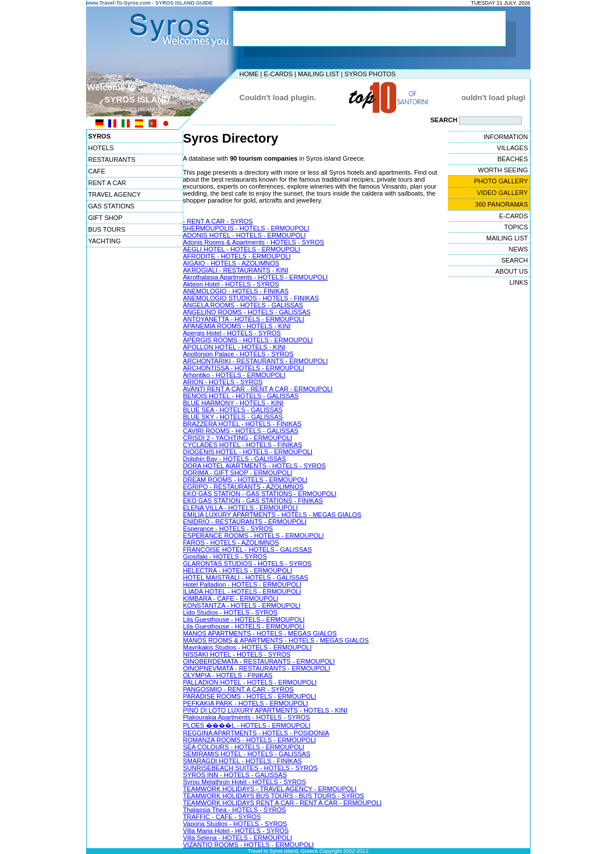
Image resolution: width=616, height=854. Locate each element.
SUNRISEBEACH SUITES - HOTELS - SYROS (251, 768)
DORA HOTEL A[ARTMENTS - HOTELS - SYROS (255, 466)
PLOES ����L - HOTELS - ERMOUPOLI (247, 725)
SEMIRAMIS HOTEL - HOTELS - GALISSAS (247, 754)
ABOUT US (511, 271)
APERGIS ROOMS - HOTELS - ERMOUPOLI (248, 340)
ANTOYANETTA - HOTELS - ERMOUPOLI (244, 319)
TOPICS (516, 227)
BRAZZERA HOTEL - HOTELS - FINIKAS (243, 424)
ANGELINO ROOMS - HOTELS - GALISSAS (247, 312)
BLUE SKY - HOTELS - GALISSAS (233, 417)
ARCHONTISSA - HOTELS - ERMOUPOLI (244, 368)
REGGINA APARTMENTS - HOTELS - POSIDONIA (256, 733)
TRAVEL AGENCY (115, 194)
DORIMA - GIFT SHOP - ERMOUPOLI (238, 473)
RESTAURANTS (112, 160)
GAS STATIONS (112, 206)
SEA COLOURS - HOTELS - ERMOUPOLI (244, 747)
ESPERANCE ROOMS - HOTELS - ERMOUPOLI (254, 536)
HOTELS (101, 148)
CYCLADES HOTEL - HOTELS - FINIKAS (243, 445)
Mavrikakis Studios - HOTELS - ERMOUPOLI (248, 647)
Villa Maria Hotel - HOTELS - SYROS (236, 831)
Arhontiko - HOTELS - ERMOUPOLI (234, 375)
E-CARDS (278, 74)
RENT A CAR (107, 183)
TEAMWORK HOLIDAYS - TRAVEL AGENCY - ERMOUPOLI (270, 789)
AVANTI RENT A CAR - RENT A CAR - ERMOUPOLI (258, 389)
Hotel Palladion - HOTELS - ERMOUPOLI (243, 584)
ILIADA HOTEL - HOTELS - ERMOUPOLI (242, 591)
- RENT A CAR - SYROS (218, 221)
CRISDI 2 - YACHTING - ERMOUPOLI (238, 438)
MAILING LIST (318, 74)
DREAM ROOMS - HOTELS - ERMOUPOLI (245, 480)
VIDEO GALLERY (503, 193)
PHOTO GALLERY (501, 181)
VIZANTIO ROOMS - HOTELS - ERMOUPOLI (249, 845)
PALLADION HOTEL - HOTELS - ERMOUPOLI (250, 682)
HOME (249, 74)
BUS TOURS (107, 229)
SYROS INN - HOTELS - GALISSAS (235, 775)
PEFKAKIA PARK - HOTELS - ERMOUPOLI (246, 703)
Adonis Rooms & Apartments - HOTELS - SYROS (254, 242)
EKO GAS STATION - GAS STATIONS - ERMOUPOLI (260, 494)
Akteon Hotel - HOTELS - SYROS (231, 284)
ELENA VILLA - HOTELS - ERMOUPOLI (241, 508)
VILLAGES (512, 148)
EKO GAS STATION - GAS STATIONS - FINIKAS (253, 501)
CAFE (97, 171)
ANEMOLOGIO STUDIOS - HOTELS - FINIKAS (251, 298)
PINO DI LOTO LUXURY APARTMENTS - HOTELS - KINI (266, 710)
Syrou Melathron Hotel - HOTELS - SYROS (245, 782)
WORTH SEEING (503, 170)
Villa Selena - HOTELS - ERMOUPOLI (238, 838)
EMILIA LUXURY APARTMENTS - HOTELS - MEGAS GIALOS (273, 515)
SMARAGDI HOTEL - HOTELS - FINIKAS (243, 761)
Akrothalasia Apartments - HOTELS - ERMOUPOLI (256, 277)
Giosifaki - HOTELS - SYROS (225, 557)
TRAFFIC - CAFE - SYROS (222, 817)
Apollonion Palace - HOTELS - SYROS (238, 354)
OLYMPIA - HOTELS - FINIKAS (228, 675)
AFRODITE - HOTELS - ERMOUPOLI (237, 256)
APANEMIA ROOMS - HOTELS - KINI (237, 326)
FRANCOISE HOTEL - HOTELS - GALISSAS (248, 550)
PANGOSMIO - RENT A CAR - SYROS (238, 689)
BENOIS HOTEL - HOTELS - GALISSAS (241, 396)
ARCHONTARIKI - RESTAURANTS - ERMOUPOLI (256, 361)
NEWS (519, 249)
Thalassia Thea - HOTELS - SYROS (235, 810)
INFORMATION (505, 137)
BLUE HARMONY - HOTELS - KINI (234, 403)
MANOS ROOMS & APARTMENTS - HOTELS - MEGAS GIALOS (276, 640)
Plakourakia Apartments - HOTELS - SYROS (247, 717)
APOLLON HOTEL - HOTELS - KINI (234, 347)
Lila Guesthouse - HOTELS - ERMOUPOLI (244, 619)
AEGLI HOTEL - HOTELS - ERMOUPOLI (242, 249)
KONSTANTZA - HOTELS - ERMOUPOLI (242, 605)
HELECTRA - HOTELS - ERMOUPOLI (238, 570)
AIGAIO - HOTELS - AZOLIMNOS (232, 263)
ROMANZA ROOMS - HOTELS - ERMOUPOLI (250, 740)
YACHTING (105, 241)
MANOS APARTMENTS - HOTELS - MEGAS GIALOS (260, 633)
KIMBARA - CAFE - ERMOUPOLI (231, 598)
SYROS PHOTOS (370, 74)
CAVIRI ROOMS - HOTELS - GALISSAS (241, 431)
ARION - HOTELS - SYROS (223, 382)
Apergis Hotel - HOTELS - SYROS (232, 333)
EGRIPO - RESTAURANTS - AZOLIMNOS (244, 487)
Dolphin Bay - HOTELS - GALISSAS (235, 459)
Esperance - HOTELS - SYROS (228, 529)
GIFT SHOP (106, 218)
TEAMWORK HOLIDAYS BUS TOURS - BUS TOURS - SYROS (274, 796)
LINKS (519, 282)
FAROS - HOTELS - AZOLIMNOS (231, 543)
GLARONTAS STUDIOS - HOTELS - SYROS (248, 564)
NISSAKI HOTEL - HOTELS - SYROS (237, 654)
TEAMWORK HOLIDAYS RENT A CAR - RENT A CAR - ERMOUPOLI (283, 803)
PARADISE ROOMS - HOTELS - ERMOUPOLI (250, 696)
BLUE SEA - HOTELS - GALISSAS (233, 410)
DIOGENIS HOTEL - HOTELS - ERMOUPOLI (248, 452)
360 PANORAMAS (502, 204)
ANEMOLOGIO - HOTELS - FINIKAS (236, 291)
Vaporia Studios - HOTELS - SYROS (235, 824)
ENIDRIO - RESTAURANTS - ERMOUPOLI (245, 522)
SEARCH (515, 260)
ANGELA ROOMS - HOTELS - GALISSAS (243, 305)
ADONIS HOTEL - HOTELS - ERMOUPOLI (245, 235)
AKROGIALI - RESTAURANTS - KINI (236, 270)
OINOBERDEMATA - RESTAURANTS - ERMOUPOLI (259, 661)
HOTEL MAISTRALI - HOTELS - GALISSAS (246, 577)
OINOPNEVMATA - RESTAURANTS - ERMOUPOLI (257, 668)
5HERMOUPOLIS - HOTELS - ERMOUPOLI (246, 228)
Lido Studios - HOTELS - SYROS (231, 612)
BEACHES (513, 159)
